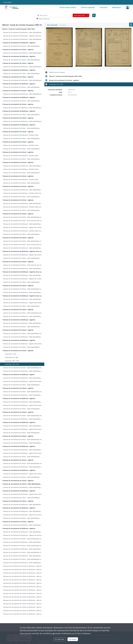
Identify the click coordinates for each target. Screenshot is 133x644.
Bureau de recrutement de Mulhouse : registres (19, 43)
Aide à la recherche (44, 19)
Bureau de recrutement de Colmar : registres (18, 50)
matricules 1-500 (10, 354)
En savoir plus (60, 639)
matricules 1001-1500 (12, 361)
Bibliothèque (117, 7)
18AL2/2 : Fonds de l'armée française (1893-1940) (18, 29)
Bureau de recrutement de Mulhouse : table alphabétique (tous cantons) (23, 248)
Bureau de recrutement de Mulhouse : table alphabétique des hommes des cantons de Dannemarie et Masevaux (23, 224)
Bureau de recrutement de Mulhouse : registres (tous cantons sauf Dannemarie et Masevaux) (23, 251)
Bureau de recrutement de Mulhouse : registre (19, 374)
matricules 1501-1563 (12, 364)
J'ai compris (73, 639)
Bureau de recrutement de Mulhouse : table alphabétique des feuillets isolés (23, 166)
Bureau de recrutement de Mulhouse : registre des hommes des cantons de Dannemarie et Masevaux (23, 227)
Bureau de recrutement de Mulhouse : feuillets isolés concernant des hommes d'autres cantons (23, 193)
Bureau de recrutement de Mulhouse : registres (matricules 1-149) (23, 36)
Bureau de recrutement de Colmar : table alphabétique (22, 46)
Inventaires (104, 7)
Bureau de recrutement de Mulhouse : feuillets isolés (21, 135)
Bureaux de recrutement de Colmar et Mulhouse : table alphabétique (23, 566)
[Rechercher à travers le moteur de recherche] (56, 15)
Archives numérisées (88, 7)
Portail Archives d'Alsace (68, 7)
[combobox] (81, 15)
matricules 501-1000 (12, 357)
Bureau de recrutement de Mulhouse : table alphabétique (22, 32)
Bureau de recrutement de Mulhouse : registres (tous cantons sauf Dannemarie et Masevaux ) (23, 296)
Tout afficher (52, 25)
